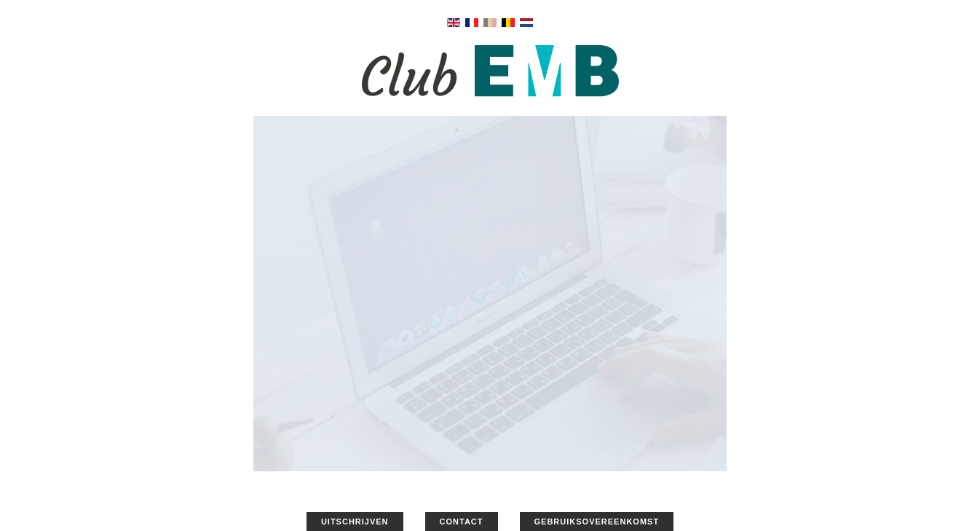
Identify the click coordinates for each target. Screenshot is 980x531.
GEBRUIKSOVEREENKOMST (597, 522)
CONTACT (462, 522)
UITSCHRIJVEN (355, 522)
